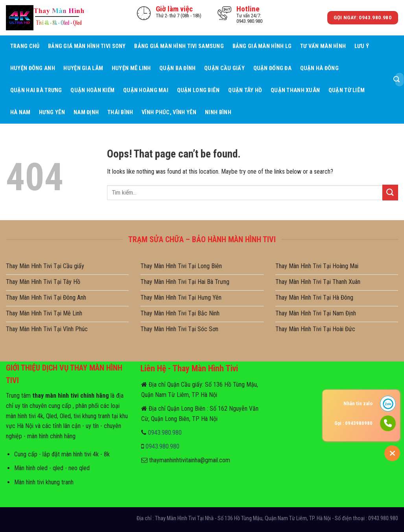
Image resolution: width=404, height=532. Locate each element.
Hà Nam (20, 112)
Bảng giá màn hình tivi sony (87, 46)
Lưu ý (362, 46)
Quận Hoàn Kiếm (92, 90)
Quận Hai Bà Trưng (36, 90)
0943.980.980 (165, 433)
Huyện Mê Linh (131, 68)
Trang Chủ (25, 46)
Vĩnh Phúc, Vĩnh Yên (169, 112)
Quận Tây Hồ (245, 90)
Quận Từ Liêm (347, 90)
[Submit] (397, 80)
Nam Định (86, 112)
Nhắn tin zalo (358, 403)
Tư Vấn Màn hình (323, 46)
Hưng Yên (52, 112)
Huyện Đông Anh (33, 68)
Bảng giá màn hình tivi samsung (179, 46)
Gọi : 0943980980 (353, 423)
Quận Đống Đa (272, 68)
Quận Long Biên (198, 90)
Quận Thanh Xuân (295, 90)
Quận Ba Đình (177, 68)
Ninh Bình (218, 112)
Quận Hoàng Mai (146, 90)
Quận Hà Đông (319, 68)
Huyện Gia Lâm (83, 68)
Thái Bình (120, 112)
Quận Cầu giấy (224, 68)
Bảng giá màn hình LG (262, 46)
